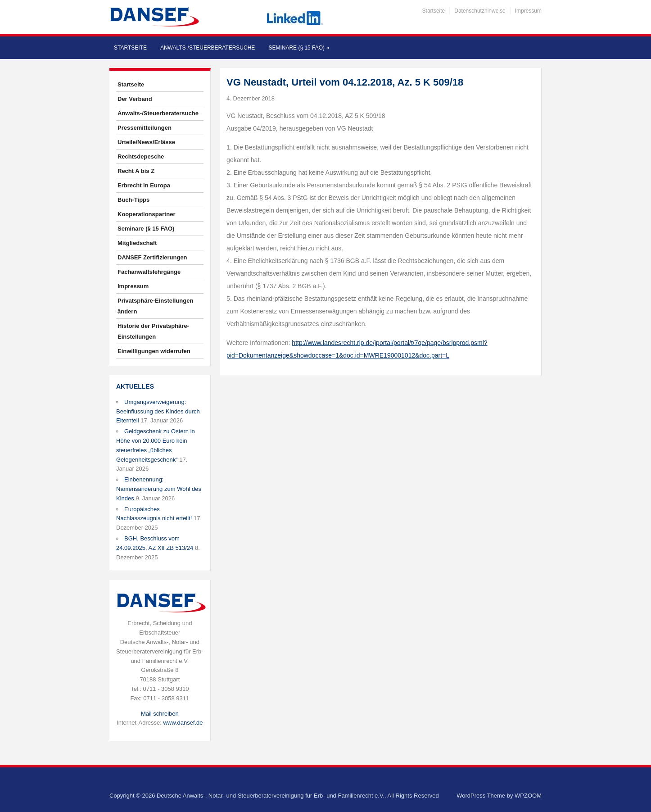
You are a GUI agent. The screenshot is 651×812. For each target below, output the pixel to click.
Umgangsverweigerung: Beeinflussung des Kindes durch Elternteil (158, 411)
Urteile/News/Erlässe (146, 142)
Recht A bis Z (136, 171)
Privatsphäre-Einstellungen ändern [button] (155, 306)
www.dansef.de (183, 723)
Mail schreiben (160, 714)
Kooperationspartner (147, 214)
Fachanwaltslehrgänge (149, 272)
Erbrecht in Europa (144, 185)
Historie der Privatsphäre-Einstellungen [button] (153, 331)
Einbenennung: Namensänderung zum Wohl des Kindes (159, 489)
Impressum (528, 11)
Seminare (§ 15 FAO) (299, 48)
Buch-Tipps (133, 200)
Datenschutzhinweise (480, 11)
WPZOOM (528, 796)
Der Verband (135, 99)
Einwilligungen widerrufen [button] (154, 351)
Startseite (434, 11)
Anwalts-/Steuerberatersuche (208, 48)
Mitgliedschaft (137, 243)
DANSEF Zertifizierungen (152, 257)
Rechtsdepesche (141, 157)
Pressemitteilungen (145, 128)
